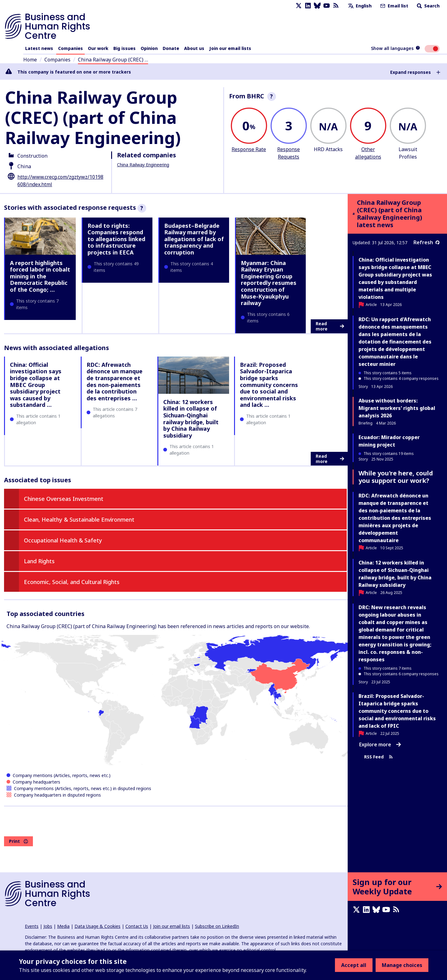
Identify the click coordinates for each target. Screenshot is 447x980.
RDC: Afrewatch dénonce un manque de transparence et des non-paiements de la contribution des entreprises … (115, 381)
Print (18, 841)
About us (194, 48)
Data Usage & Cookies (97, 926)
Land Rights (39, 561)
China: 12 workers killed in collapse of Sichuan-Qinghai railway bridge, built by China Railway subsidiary (191, 419)
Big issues (124, 48)
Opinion (149, 48)
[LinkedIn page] (308, 6)
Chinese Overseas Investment (64, 499)
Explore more (380, 744)
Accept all (354, 965)
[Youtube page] (327, 6)
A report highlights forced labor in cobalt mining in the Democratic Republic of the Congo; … (40, 276)
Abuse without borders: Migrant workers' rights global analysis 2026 (397, 408)
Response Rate (249, 149)
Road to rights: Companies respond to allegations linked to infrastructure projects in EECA (116, 239)
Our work (98, 48)
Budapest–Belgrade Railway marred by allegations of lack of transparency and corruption (194, 239)
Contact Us (137, 926)
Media (63, 926)
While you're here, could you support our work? (396, 477)
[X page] (299, 6)
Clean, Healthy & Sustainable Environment (79, 519)
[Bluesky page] (317, 6)
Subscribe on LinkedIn (217, 926)
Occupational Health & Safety (63, 540)
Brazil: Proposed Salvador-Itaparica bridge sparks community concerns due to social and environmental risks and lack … (269, 385)
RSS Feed (379, 757)
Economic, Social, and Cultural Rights (72, 582)
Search (428, 6)
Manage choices (402, 965)
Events (32, 926)
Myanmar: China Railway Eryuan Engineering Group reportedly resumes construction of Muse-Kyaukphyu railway (269, 283)
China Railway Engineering (143, 165)
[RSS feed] (336, 6)
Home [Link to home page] (30, 60)
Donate (171, 48)
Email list (394, 6)
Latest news (39, 48)
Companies (70, 48)
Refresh (427, 242)
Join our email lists (230, 48)
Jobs (48, 926)
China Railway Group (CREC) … (113, 60)
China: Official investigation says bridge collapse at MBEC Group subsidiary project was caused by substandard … (36, 385)
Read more (330, 326)
